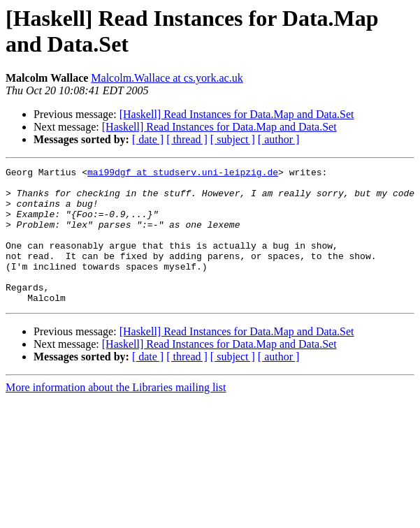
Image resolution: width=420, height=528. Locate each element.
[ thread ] (187, 139)
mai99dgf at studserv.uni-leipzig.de (183, 174)
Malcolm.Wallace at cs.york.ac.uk (167, 78)
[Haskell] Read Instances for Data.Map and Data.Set (237, 114)
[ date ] (148, 139)
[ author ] (279, 139)
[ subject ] (233, 139)
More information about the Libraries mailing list (116, 415)
